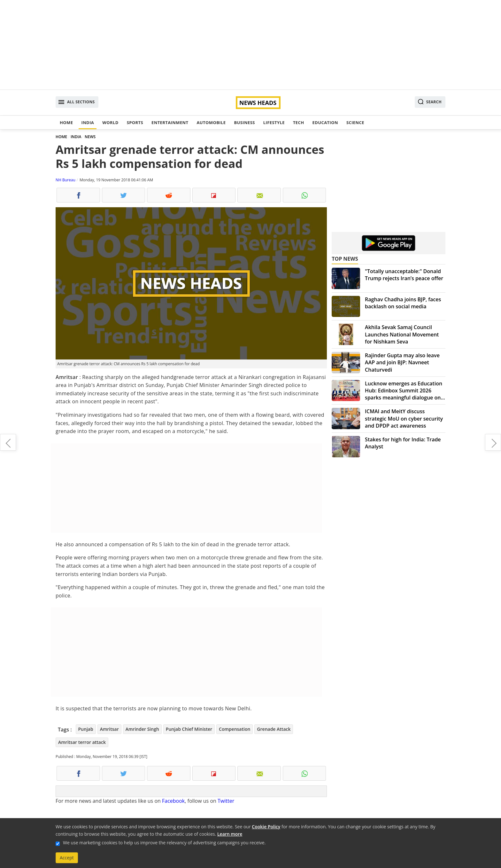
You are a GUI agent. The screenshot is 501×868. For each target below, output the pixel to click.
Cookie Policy (266, 827)
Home (66, 122)
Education (325, 122)
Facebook (173, 801)
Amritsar (109, 729)
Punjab (86, 729)
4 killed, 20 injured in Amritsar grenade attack (8, 442)
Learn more (230, 834)
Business (244, 122)
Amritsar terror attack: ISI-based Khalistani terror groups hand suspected (493, 442)
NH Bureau (66, 180)
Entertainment (170, 122)
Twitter (226, 801)
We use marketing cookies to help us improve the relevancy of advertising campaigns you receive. (164, 843)
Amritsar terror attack (82, 742)
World (110, 122)
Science (355, 122)
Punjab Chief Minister (189, 729)
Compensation (235, 729)
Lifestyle (274, 122)
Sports (135, 122)
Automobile (211, 122)
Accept (67, 858)
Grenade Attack (274, 729)
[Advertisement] (250, 45)
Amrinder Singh (142, 729)
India (88, 122)
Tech (299, 122)
